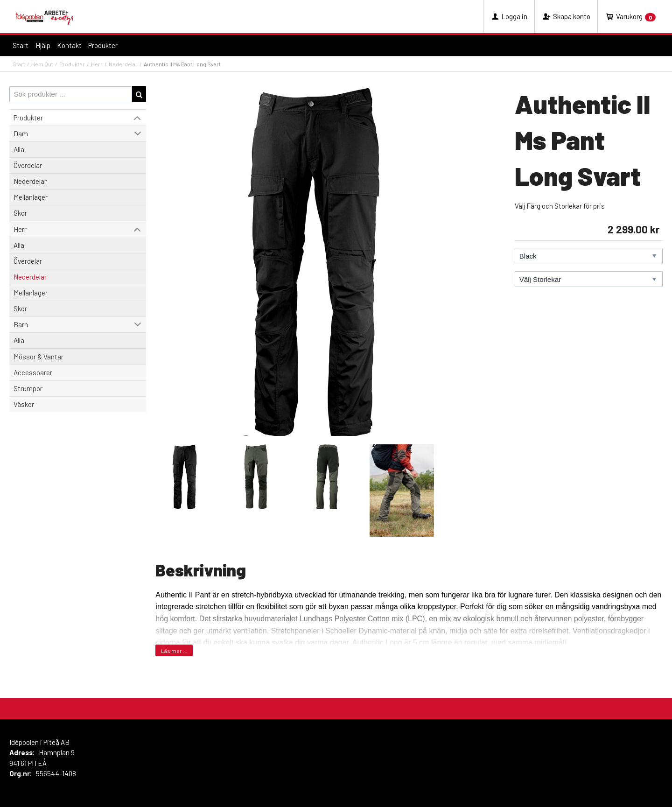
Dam (21, 133)
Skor (20, 213)
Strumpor (28, 388)
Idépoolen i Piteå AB (39, 742)
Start (21, 45)
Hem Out (42, 64)
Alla (19, 149)
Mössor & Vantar (38, 357)
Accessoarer (33, 372)
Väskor (24, 404)
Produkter (103, 45)
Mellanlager (31, 197)
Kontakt (69, 45)
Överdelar (28, 165)
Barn (21, 324)
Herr (97, 64)
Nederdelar (123, 64)
